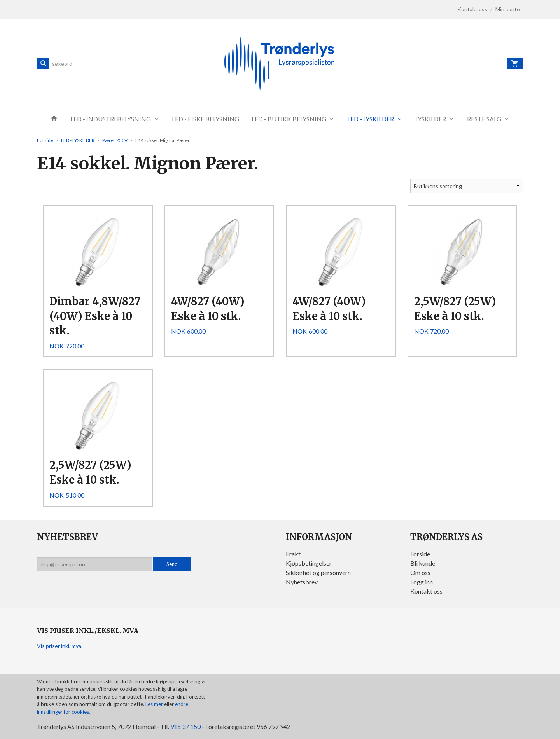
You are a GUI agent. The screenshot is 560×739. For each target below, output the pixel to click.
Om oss (420, 572)
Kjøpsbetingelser (309, 563)
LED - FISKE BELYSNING (206, 119)
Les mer (155, 704)
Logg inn (422, 582)
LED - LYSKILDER (371, 119)
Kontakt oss (426, 591)
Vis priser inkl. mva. (60, 646)
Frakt (293, 554)
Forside (45, 140)
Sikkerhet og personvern (318, 572)
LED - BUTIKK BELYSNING (289, 119)
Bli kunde (423, 563)
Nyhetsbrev (302, 582)
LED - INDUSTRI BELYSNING (111, 119)
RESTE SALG (484, 119)
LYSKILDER (431, 119)
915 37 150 (185, 726)
